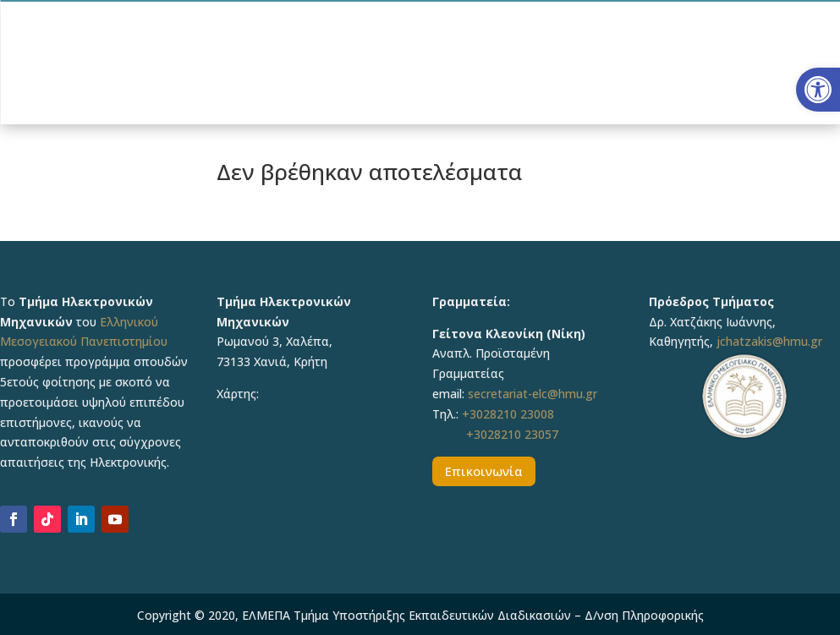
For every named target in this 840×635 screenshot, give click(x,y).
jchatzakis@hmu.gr (769, 341)
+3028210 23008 (508, 414)
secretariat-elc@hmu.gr (533, 394)
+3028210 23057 (512, 434)
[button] (818, 90)
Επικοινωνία (484, 471)
